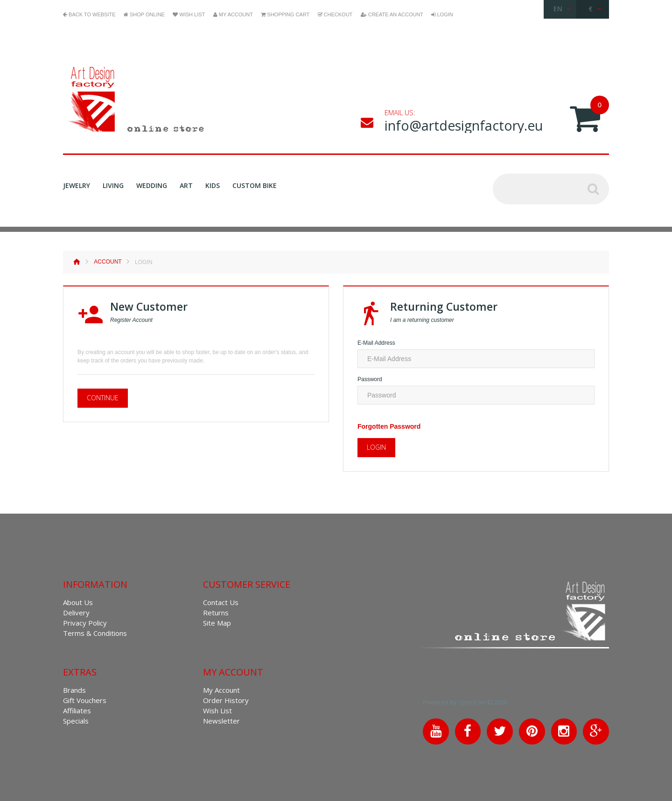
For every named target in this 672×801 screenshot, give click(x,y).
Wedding (152, 185)
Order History (226, 700)
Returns (216, 613)
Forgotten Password (389, 426)
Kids (213, 185)
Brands (74, 690)
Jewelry (77, 186)
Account (108, 262)
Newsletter (221, 721)
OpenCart (474, 702)
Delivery (76, 613)
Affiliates (77, 710)
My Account (221, 690)
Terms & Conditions (95, 633)
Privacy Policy (85, 623)
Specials (76, 721)
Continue (103, 398)
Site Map (217, 623)
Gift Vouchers (85, 700)
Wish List (217, 710)
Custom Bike (255, 185)
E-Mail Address (376, 343)
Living (113, 186)
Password (370, 379)
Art (186, 185)
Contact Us (221, 602)
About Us (78, 602)
